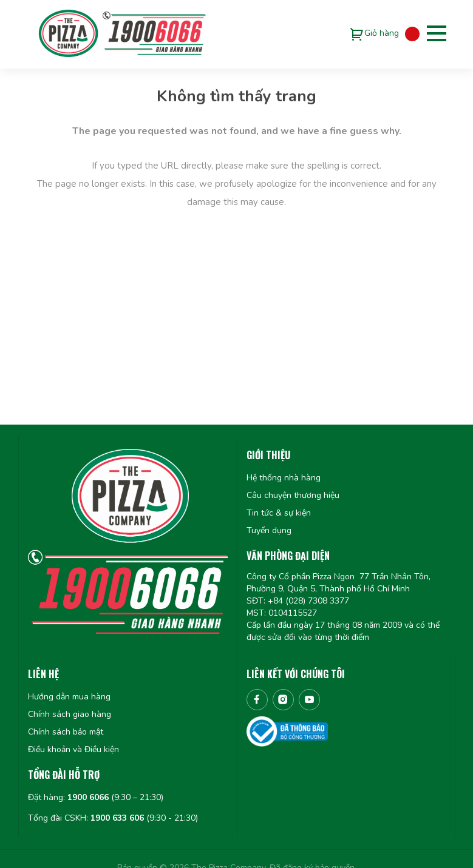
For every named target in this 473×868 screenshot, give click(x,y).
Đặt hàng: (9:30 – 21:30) (96, 797)
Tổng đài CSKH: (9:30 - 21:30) (113, 818)
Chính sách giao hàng (70, 714)
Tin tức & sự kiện (279, 513)
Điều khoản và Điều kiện (73, 749)
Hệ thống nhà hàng (284, 478)
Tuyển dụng (269, 530)
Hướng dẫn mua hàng (69, 697)
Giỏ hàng (382, 33)
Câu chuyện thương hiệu (293, 495)
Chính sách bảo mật (66, 732)
